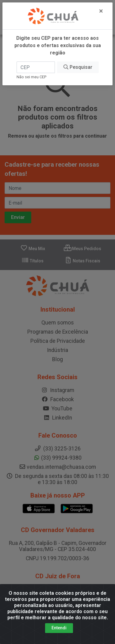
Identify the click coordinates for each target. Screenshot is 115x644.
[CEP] (36, 67)
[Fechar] (101, 11)
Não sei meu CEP (31, 77)
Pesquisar (78, 67)
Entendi (59, 628)
